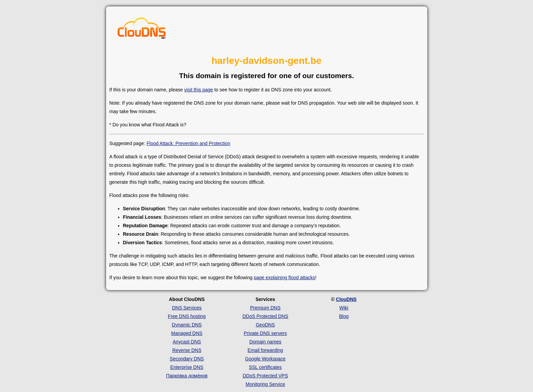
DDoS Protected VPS (265, 376)
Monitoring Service (265, 384)
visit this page (199, 90)
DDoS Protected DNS (265, 316)
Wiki (344, 308)
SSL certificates (265, 367)
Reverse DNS (187, 350)
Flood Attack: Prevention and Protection (188, 143)
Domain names (265, 342)
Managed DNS (187, 333)
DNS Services (187, 308)
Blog (344, 316)
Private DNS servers (265, 333)
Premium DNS (265, 308)
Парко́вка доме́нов (187, 376)
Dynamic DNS (187, 325)
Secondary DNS (187, 359)
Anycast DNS (187, 342)
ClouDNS (346, 299)
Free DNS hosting (187, 316)
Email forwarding (265, 350)
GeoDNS (265, 325)
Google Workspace (265, 359)
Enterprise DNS (187, 367)
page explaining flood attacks (284, 278)
